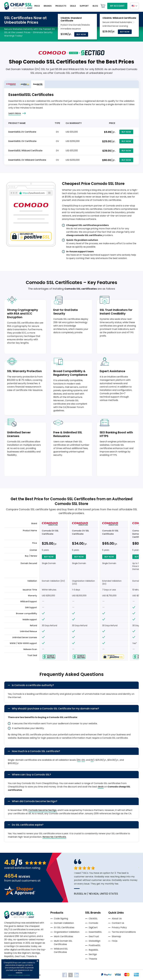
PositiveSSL (95, 945)
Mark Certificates (63, 936)
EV (92, 760)
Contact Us (118, 923)
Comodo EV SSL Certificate (110, 532)
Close (37, 961)
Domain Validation (64, 923)
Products (61, 6)
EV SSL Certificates (64, 927)
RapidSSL (93, 950)
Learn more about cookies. (19, 975)
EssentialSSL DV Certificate (22, 132)
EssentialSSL (95, 932)
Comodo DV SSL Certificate (50, 532)
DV (79, 760)
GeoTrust (94, 936)
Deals (73, 6)
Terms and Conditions (124, 932)
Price (37, 6)
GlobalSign (95, 941)
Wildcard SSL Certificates (61, 950)
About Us (117, 919)
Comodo (93, 923)
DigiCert (93, 927)
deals (101, 787)
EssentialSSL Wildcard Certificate (25, 151)
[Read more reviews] (20, 894)
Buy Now (81, 34)
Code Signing (61, 919)
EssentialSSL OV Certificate (22, 141)
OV (83, 760)
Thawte (93, 959)
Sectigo (93, 954)
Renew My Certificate (54, 837)
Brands (48, 6)
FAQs (115, 941)
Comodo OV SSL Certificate (81, 532)
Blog (95, 6)
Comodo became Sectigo (42, 810)
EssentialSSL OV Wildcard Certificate (27, 160)
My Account (117, 6)
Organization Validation (67, 932)
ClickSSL (93, 919)
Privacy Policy (119, 927)
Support (84, 6)
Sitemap (116, 936)
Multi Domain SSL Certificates (63, 943)
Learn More (15, 113)
